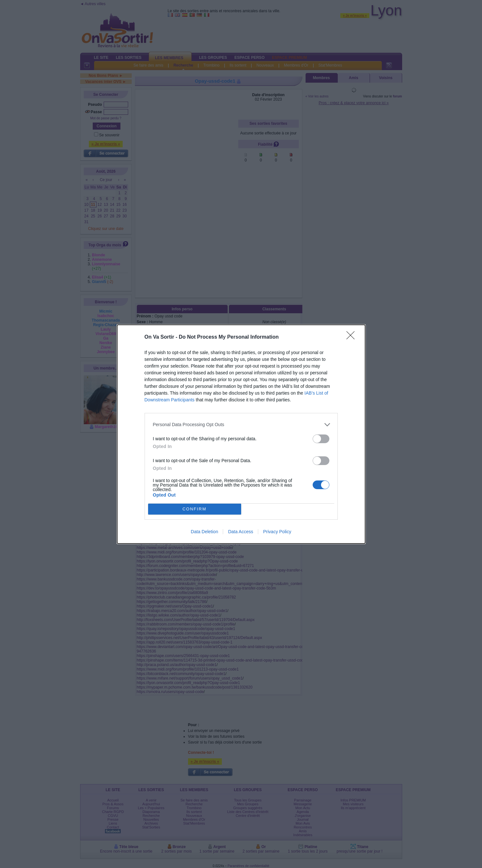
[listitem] (241, 425)
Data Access (241, 532)
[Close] (353, 337)
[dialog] (241, 434)
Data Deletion (205, 532)
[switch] (321, 439)
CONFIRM (195, 509)
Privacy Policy (277, 532)
